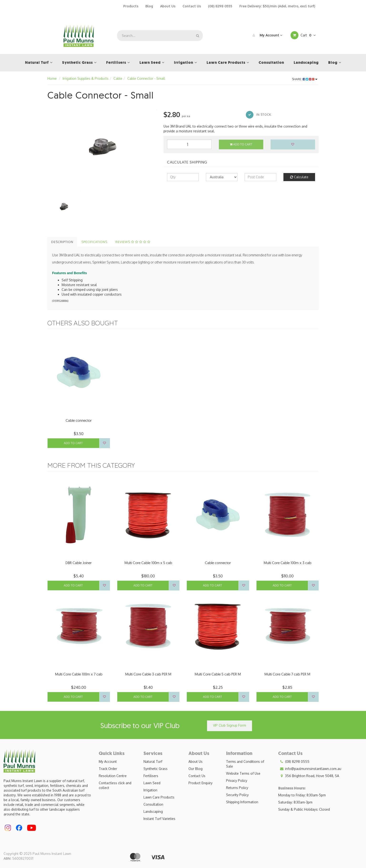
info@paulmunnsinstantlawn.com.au (310, 769)
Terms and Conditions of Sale (245, 764)
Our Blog (195, 769)
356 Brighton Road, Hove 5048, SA (309, 776)
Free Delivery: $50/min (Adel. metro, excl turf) (277, 6)
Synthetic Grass (156, 769)
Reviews (133, 242)
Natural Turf (153, 761)
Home (52, 78)
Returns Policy (237, 788)
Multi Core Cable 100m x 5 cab (148, 563)
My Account (266, 35)
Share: (305, 79)
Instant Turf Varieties (159, 819)
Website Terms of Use (243, 773)
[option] (102, 146)
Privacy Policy (237, 781)
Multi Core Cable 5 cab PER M (218, 674)
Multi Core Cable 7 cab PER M (287, 674)
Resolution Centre (113, 776)
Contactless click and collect (115, 785)
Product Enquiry (200, 783)
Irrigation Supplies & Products (86, 78)
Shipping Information (242, 802)
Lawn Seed (152, 783)
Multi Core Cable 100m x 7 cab (79, 674)
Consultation (153, 804)
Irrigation (150, 790)
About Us (168, 6)
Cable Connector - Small (146, 78)
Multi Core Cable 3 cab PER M (148, 674)
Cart (303, 35)
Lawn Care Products (159, 797)
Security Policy (237, 795)
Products (131, 6)
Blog (149, 6)
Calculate (299, 177)
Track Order (108, 769)
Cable (118, 78)
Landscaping (153, 811)
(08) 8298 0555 (220, 6)
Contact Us (192, 6)
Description (62, 242)
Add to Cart (241, 144)
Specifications (94, 242)
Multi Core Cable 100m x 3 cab (287, 563)
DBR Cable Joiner (79, 563)
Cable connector (79, 420)
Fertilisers (151, 776)
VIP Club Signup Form (230, 725)
